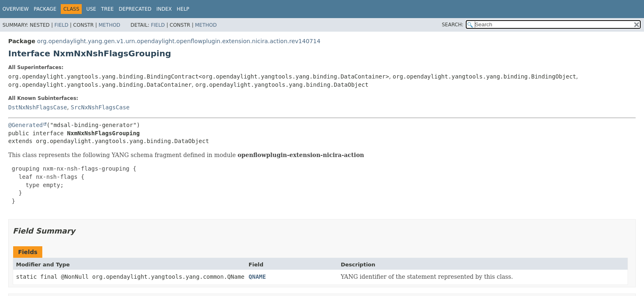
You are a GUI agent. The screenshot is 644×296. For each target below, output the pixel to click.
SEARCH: (453, 25)
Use (91, 9)
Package (45, 9)
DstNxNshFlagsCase (38, 107)
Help (183, 9)
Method (109, 25)
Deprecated (135, 9)
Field (61, 25)
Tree (107, 9)
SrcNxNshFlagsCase (100, 107)
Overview (16, 9)
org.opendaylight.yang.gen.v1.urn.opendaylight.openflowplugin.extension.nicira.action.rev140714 (179, 41)
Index (164, 9)
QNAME (257, 277)
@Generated (25, 125)
